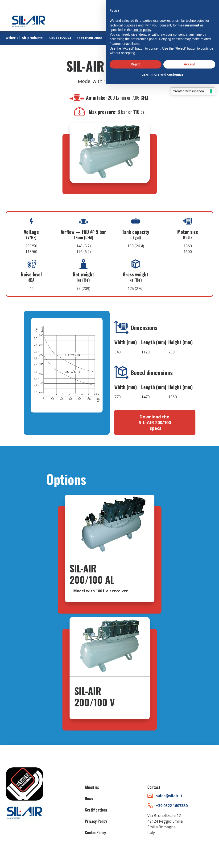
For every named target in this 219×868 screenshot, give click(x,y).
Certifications (96, 810)
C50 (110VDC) (60, 38)
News (89, 799)
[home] (29, 21)
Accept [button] (189, 64)
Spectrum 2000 (89, 38)
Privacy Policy (96, 821)
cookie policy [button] (142, 30)
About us (92, 787)
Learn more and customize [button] (162, 74)
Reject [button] (136, 64)
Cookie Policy (95, 833)
